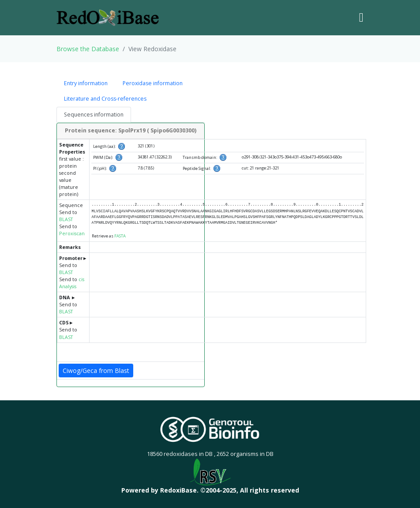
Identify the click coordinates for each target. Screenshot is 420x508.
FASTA (120, 236)
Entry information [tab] (86, 83)
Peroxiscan (72, 233)
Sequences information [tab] (94, 115)
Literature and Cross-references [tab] (105, 99)
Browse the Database (88, 49)
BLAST (66, 219)
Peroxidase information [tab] (153, 83)
